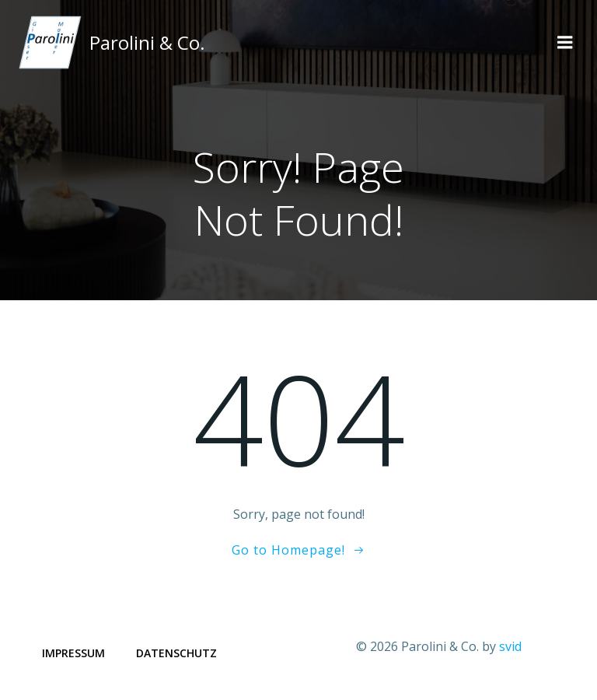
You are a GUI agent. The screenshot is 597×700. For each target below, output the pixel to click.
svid (510, 646)
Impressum (73, 653)
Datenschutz (176, 653)
